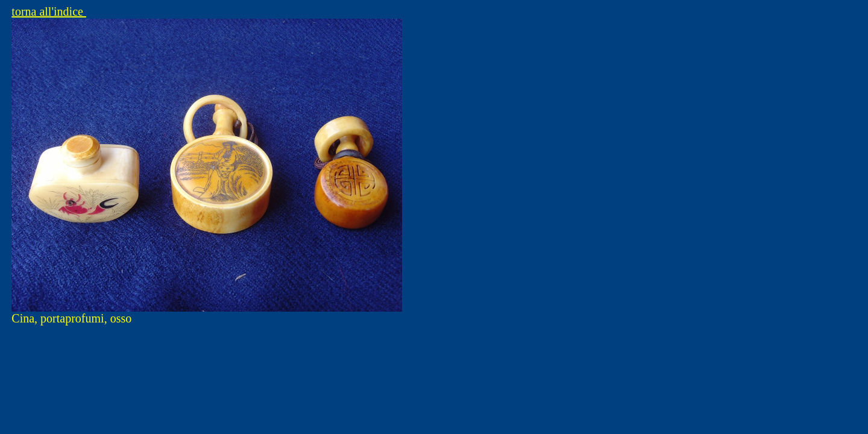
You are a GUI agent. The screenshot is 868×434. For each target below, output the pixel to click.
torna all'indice (49, 11)
